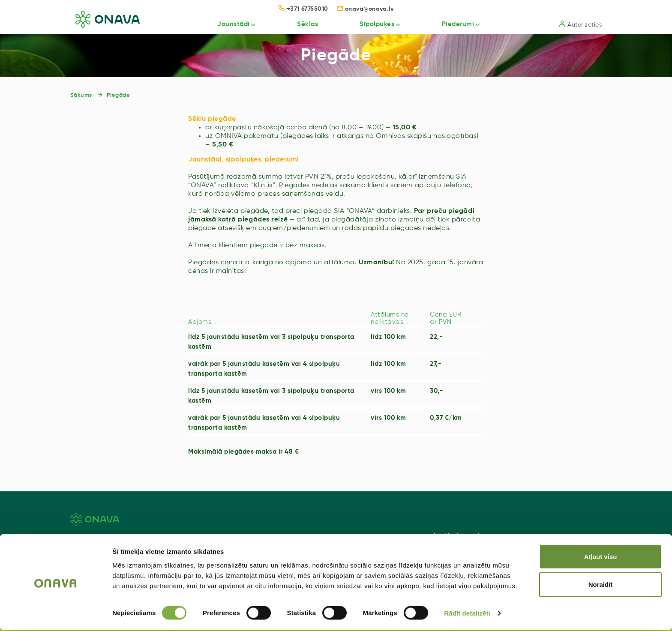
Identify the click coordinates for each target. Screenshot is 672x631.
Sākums (81, 95)
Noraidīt (601, 585)
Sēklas (297, 24)
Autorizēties (580, 24)
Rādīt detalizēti (467, 614)
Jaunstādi (219, 24)
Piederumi (454, 24)
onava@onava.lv (365, 9)
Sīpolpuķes (369, 24)
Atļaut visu (601, 557)
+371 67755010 (303, 9)
